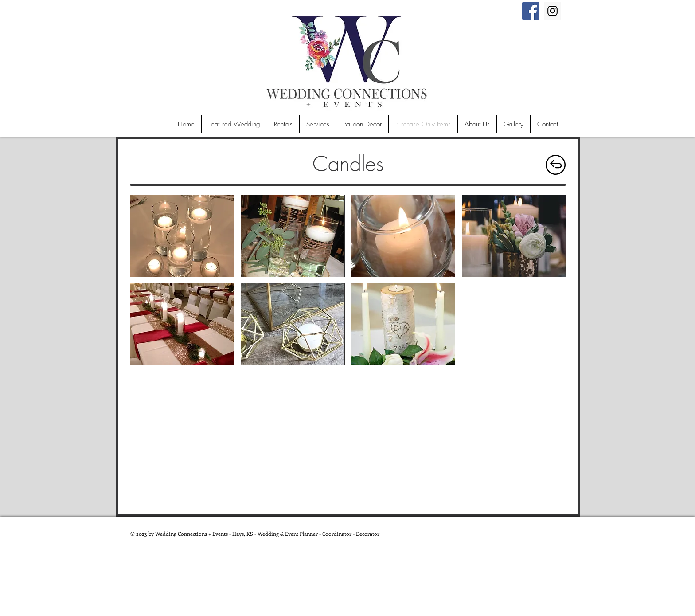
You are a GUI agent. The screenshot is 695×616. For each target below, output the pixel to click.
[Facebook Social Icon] (531, 11)
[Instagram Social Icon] (552, 11)
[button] (182, 236)
